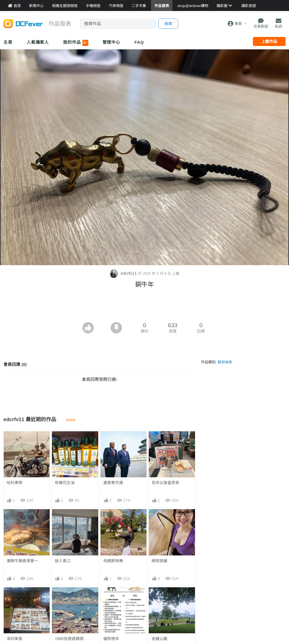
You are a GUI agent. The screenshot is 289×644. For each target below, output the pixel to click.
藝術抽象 (225, 362)
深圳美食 (14, 639)
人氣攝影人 (38, 42)
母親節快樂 (113, 561)
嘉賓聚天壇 (113, 483)
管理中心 (111, 42)
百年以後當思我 (165, 483)
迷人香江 (63, 561)
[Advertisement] (144, 307)
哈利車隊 (14, 483)
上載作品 (269, 41)
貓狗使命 (111, 597)
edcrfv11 (124, 273)
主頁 (8, 42)
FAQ (139, 42)
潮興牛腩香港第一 (22, 561)
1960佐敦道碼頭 (69, 639)
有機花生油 (65, 483)
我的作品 (75, 43)
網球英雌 (159, 561)
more (71, 420)
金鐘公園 (159, 597)
